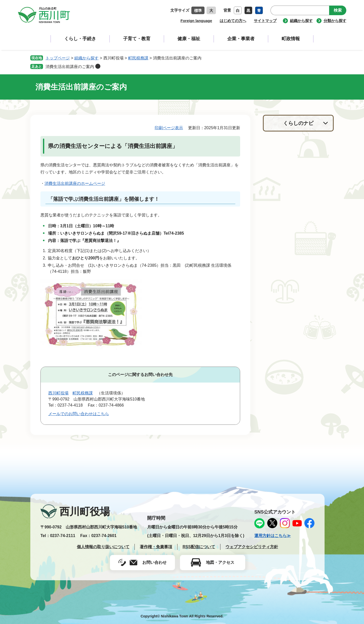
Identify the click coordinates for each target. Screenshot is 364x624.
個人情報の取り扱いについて (103, 547)
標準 (198, 10)
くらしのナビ (298, 123)
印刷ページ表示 (169, 128)
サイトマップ (265, 21)
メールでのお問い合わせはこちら (79, 414)
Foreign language (196, 21)
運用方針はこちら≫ (272, 536)
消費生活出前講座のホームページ (75, 183)
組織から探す (301, 21)
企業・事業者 (241, 39)
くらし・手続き (80, 39)
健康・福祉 (189, 39)
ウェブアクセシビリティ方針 (252, 547)
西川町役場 (58, 393)
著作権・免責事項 (156, 547)
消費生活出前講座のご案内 (70, 67)
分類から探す (335, 21)
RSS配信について (199, 547)
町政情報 (291, 39)
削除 (98, 66)
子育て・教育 (137, 39)
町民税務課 (138, 58)
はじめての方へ (233, 21)
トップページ (58, 58)
